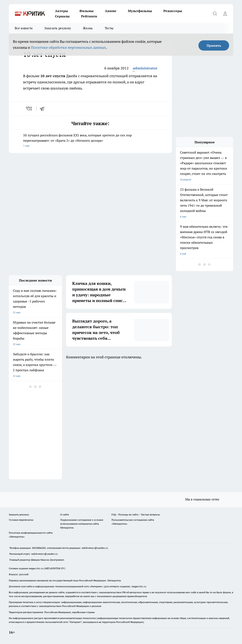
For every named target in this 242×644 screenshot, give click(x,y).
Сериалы (62, 16)
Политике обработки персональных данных (68, 47)
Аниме (111, 11)
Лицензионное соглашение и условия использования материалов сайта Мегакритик (82, 524)
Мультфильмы (140, 11)
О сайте (65, 514)
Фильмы (86, 11)
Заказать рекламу (58, 28)
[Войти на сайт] (225, 14)
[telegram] (43, 109)
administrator (145, 68)
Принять (214, 45)
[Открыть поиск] (215, 14)
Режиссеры (173, 11)
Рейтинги (89, 16)
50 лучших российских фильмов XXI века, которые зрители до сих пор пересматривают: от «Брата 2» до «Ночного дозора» (90, 141)
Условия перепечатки (21, 520)
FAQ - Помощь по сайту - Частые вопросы (136, 514)
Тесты (109, 28)
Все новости (24, 28)
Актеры (61, 11)
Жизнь (88, 28)
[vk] (29, 109)
